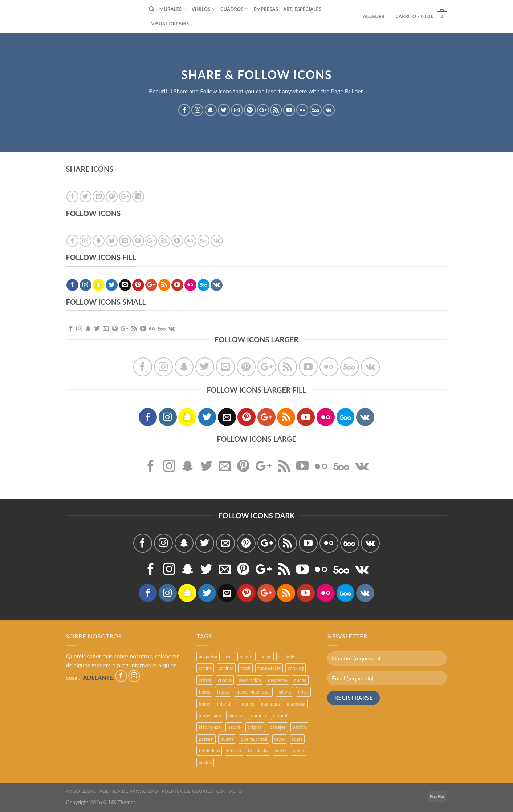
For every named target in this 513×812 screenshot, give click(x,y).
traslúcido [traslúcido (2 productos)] (258, 751)
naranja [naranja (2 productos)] (259, 715)
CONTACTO (229, 791)
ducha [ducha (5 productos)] (300, 680)
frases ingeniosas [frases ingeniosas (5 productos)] (253, 692)
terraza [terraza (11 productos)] (234, 751)
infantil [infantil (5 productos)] (224, 704)
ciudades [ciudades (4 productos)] (287, 657)
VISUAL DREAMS (170, 24)
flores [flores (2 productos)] (204, 692)
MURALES (173, 9)
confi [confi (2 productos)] (245, 668)
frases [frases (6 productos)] (223, 692)
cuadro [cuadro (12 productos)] (225, 680)
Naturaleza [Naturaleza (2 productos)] (209, 727)
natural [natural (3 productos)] (280, 715)
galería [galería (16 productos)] (284, 692)
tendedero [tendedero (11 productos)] (209, 751)
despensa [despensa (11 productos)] (277, 680)
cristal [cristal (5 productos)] (205, 680)
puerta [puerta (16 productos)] (227, 739)
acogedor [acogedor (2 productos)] (208, 657)
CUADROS (234, 9)
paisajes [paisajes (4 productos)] (278, 727)
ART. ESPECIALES (302, 9)
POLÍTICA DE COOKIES (187, 791)
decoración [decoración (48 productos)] (250, 680)
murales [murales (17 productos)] (236, 715)
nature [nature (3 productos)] (234, 727)
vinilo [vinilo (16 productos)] (298, 751)
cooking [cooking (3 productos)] (296, 668)
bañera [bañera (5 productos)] (247, 657)
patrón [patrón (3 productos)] (299, 727)
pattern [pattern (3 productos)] (206, 739)
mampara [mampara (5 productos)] (270, 704)
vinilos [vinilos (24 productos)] (205, 763)
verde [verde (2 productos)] (281, 751)
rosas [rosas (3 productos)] (297, 739)
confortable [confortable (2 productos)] (269, 668)
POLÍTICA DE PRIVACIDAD (129, 791)
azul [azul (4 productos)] (229, 657)
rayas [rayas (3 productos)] (280, 739)
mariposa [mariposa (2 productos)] (296, 704)
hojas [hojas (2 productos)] (303, 692)
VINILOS (203, 9)
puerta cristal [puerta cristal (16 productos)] (254, 739)
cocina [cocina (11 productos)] (205, 668)
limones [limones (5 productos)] (246, 704)
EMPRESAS (266, 9)
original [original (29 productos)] (255, 727)
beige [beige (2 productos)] (266, 657)
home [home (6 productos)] (204, 704)
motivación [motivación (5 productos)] (210, 715)
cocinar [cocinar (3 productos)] (226, 668)
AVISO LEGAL (81, 791)
